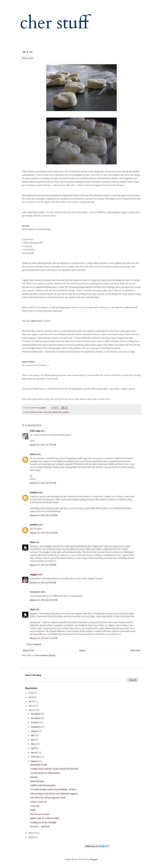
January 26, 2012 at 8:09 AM (43, 483)
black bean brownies (40, 814)
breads (40, 412)
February (35, 757)
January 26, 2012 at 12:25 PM (44, 515)
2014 (31, 702)
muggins (34, 575)
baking (33, 412)
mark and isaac (37, 781)
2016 (31, 693)
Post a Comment (34, 644)
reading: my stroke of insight (43, 823)
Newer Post (28, 651)
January (35, 761)
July (33, 735)
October (35, 723)
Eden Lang (35, 431)
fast (50, 412)
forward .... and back (40, 827)
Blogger (94, 860)
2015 (31, 697)
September (36, 727)
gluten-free (57, 412)
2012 (31, 710)
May (33, 744)
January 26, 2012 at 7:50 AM (43, 445)
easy (45, 412)
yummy (66, 412)
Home (82, 651)
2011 (31, 833)
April (33, 748)
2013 (31, 706)
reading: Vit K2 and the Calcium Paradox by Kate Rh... (55, 769)
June (33, 740)
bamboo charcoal (38, 802)
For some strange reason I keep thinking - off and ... (54, 790)
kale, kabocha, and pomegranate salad (48, 798)
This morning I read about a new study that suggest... (54, 794)
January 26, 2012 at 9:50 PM (43, 583)
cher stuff (54, 23)
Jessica (33, 454)
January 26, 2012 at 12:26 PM (44, 533)
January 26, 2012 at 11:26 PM (44, 638)
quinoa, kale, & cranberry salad (45, 818)
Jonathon (34, 493)
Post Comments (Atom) (45, 656)
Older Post (135, 651)
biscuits (34, 777)
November (36, 718)
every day (35, 806)
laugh (33, 810)
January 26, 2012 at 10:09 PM (44, 600)
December (36, 714)
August (34, 731)
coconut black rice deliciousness (45, 773)
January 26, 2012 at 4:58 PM (43, 565)
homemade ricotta (39, 765)
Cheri (32, 542)
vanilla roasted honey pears (43, 785)
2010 (31, 837)
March (34, 753)
